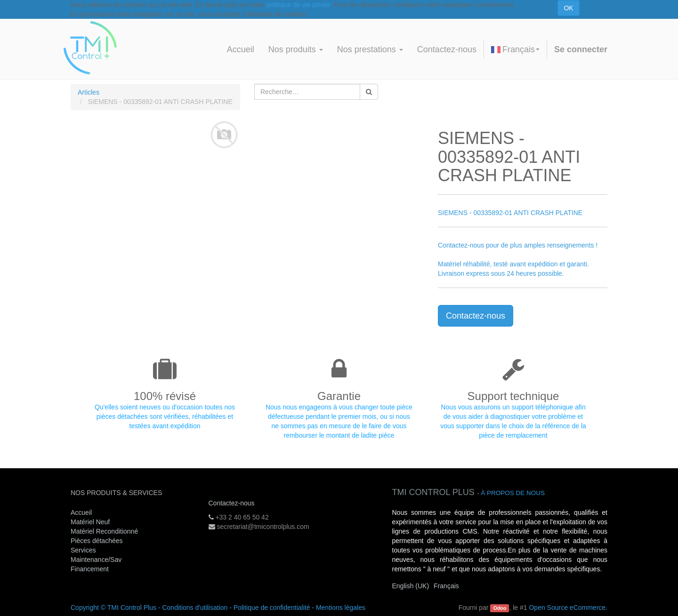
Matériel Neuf (90, 522)
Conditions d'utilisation (195, 608)
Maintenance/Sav (96, 560)
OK (568, 8)
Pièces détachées (97, 541)
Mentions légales (341, 608)
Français (515, 49)
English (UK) (411, 586)
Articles (89, 92)
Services (84, 550)
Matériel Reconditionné (104, 531)
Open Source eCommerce (567, 608)
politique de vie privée (298, 5)
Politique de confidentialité (272, 608)
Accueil (81, 512)
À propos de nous (513, 493)
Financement (90, 569)
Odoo (500, 608)
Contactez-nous (476, 316)
